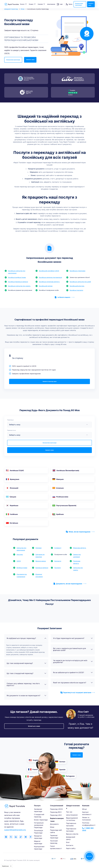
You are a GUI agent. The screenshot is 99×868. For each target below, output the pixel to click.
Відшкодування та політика (72, 819)
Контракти (58, 561)
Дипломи (38, 548)
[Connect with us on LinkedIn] (17, 837)
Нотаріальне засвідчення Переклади (39, 825)
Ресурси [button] (31, 4)
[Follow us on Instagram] (6, 837)
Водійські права (22, 568)
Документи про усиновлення (22, 575)
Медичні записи (41, 561)
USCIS (19, 561)
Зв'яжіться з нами (34, 726)
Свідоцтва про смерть (78, 569)
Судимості (58, 548)
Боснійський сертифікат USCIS (49, 271)
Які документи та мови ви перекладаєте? (27, 696)
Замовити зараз (91, 4)
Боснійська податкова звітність (49, 282)
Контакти (70, 845)
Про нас (69, 812)
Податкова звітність (77, 562)
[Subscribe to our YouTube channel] (27, 837)
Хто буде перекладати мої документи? (73, 638)
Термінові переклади (54, 837)
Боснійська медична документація (50, 277)
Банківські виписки (42, 568)
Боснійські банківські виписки (18, 282)
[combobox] (7, 866)
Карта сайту (71, 848)
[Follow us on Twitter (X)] (12, 837)
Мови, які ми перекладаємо (80, 532)
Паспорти (57, 568)
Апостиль (20, 554)
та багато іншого (65, 297)
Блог (68, 842)
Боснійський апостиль (77, 286)
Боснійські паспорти (76, 290)
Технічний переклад (54, 842)
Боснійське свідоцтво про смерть (19, 286)
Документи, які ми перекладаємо (70, 584)
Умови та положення (86, 819)
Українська (5, 866)
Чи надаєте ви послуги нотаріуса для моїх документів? (73, 661)
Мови (23, 9)
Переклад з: (10, 420)
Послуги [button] (22, 4)
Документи (54, 824)
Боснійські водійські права (17, 277)
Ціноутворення (51, 4)
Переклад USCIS (56, 809)
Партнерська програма (71, 824)
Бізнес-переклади (41, 820)
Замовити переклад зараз (50, 381)
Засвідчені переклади (38, 810)
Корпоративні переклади (39, 848)
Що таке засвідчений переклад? (27, 663)
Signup (69, 4)
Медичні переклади (38, 842)
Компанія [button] (40, 4)
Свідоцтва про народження (21, 549)
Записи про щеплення (77, 556)
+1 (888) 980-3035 (88, 829)
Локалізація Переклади (38, 832)
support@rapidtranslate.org (15, 830)
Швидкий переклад (11, 9)
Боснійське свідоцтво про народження (17, 272)
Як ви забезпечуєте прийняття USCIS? (73, 673)
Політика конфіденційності (89, 824)
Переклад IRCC (56, 812)
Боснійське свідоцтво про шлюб (80, 282)
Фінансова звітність (80, 548)
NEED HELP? (89, 856)
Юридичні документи (39, 575)
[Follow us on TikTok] (22, 837)
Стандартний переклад (39, 816)
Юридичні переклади (38, 837)
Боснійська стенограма (77, 271)
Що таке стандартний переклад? (27, 673)
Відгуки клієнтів (72, 834)
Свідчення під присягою (40, 556)
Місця (84, 809)
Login (60, 4)
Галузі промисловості (56, 847)
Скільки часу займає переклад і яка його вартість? (27, 684)
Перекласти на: (12, 430)
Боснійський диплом (46, 286)
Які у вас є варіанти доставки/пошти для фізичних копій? (73, 649)
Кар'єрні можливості (87, 813)
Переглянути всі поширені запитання (78, 693)
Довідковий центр (71, 838)
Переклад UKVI (56, 815)
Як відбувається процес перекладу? (27, 638)
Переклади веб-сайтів (56, 831)
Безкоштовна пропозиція (79, 4)
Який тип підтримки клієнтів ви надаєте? (73, 683)
